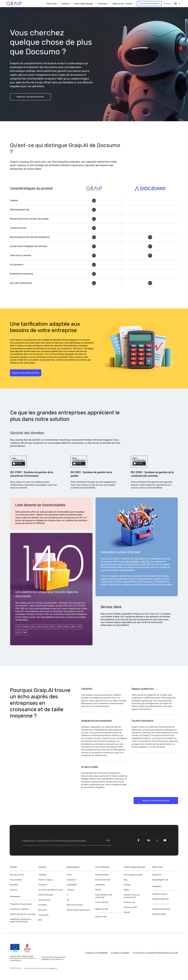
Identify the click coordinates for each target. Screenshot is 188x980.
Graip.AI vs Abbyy (159, 914)
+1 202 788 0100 (30, 969)
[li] (149, 840)
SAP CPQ (146, 562)
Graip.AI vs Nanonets (160, 899)
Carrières (14, 890)
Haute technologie (46, 895)
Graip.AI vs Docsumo (160, 904)
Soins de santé (44, 900)
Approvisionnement (75, 905)
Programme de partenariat (21, 904)
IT (68, 895)
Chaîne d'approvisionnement (78, 910)
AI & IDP (127, 913)
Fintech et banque (46, 880)
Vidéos (126, 890)
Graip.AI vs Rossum (160, 894)
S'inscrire (167, 4)
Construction (44, 915)
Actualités (14, 885)
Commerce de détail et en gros (51, 890)
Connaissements (102, 875)
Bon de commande (103, 880)
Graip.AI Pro (157, 875)
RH (68, 900)
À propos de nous (17, 875)
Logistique (42, 875)
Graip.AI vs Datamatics (161, 909)
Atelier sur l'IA (118, 4)
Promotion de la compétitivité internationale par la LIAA (155, 953)
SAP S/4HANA (132, 562)
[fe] (138, 840)
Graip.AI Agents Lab (160, 880)
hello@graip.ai (52, 969)
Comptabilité (72, 885)
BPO (40, 920)
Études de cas (129, 903)
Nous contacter (16, 880)
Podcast (127, 885)
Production (43, 885)
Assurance (43, 910)
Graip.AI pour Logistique (19, 909)
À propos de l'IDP (130, 908)
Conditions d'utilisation (120, 953)
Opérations (71, 880)
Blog (126, 880)
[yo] (165, 840)
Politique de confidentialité (97, 953)
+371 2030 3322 (41, 969)
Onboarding (100, 885)
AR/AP (98, 890)
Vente (69, 875)
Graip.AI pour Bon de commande (23, 914)
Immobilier (43, 905)
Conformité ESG (102, 903)
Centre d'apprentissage (133, 875)
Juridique (71, 890)
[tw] (157, 840)
